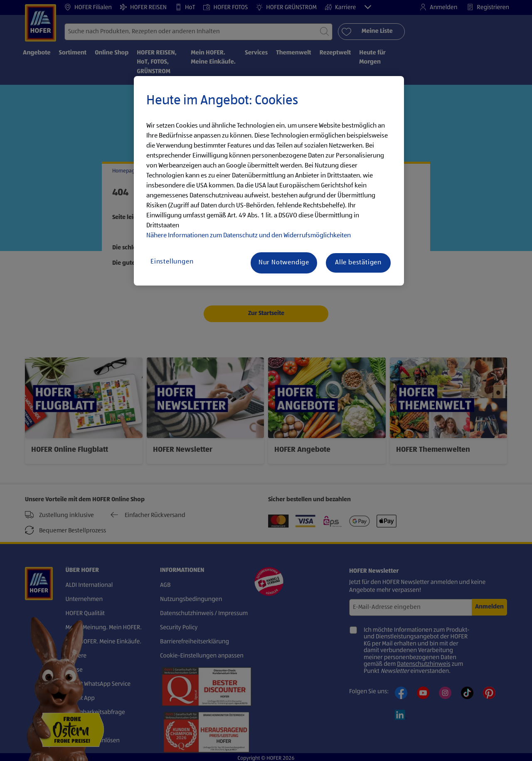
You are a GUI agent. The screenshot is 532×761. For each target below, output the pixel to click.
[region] (269, 181)
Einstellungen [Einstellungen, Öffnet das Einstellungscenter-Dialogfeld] (172, 262)
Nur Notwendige (284, 263)
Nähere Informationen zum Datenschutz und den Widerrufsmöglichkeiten (249, 236)
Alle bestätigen (358, 263)
